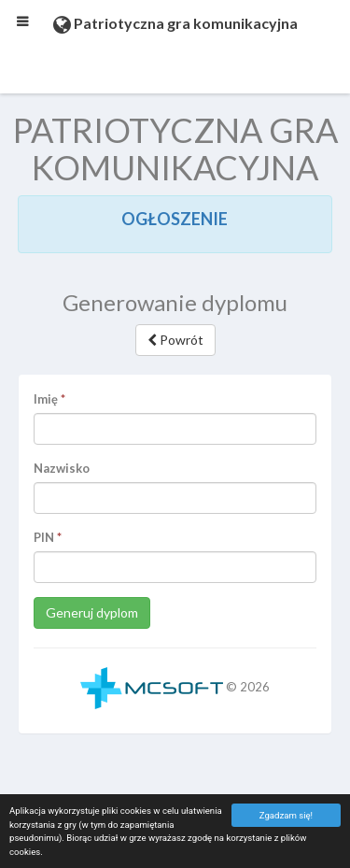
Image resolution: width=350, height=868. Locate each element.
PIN (44, 537)
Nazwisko (62, 468)
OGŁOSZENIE (175, 219)
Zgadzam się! (286, 815)
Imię (46, 399)
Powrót (175, 340)
